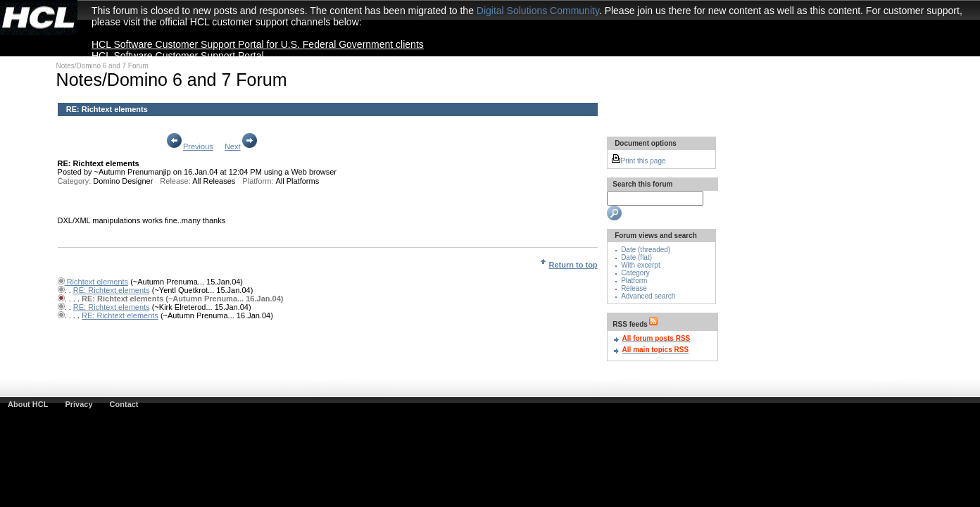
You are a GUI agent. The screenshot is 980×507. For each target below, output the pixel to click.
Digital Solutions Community (538, 11)
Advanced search (648, 296)
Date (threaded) (646, 250)
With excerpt (641, 265)
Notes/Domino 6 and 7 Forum (102, 66)
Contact (124, 404)
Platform (634, 281)
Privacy (78, 404)
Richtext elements (96, 282)
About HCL (28, 404)
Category (635, 273)
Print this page (639, 161)
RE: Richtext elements (107, 109)
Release (634, 288)
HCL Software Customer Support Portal (178, 56)
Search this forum (642, 184)
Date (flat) (636, 257)
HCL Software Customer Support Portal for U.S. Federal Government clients (258, 44)
